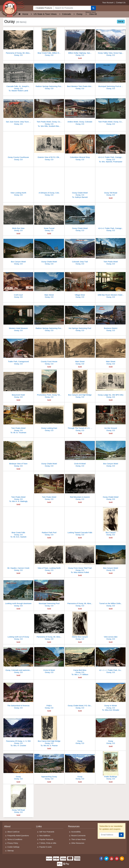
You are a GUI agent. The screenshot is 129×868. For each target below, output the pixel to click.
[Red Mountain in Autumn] (80, 486)
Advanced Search (91, 12)
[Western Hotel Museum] (18, 318)
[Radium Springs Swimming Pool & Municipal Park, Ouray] (49, 76)
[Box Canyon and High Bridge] (80, 384)
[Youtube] (112, 858)
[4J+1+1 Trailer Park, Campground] (111, 148)
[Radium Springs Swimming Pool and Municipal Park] (49, 318)
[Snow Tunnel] (49, 218)
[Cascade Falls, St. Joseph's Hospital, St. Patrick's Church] (18, 77)
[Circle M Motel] (80, 453)
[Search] (93, 8)
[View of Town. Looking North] (49, 557)
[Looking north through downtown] (18, 593)
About (7, 826)
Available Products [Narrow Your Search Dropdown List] (43, 8)
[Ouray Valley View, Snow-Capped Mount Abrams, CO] (111, 42)
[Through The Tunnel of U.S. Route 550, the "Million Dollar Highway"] (80, 417)
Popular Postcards (46, 839)
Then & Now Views (79, 839)
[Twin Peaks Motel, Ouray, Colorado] (49, 112)
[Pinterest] (117, 858)
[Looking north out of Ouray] (18, 626)
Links (39, 826)
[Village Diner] (80, 284)
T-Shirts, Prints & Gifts (48, 843)
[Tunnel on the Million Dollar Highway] (111, 593)
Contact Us (121, 3)
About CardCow (13, 832)
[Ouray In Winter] (111, 696)
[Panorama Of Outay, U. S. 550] (18, 731)
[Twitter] (106, 858)
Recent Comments (78, 836)
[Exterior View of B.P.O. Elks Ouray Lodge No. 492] (49, 147)
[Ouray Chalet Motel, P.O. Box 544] (80, 695)
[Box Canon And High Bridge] (49, 731)
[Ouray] (80, 730)
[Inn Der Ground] (111, 417)
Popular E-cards (45, 847)
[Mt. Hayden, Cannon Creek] (18, 557)
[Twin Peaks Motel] (111, 251)
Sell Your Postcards (47, 832)
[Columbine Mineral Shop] (80, 147)
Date (120, 22)
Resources (74, 826)
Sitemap (11, 851)
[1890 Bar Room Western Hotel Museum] (111, 284)
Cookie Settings (13, 847)
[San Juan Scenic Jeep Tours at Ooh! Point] (18, 111)
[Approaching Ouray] (49, 766)
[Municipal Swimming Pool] (49, 593)
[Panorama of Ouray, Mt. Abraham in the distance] (18, 42)
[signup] (121, 835)
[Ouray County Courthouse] (18, 147)
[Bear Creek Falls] (18, 523)
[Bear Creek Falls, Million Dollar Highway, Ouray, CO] (49, 42)
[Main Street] (49, 284)
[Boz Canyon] (111, 522)
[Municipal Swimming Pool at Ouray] (111, 76)
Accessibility (76, 832)
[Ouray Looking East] (49, 417)
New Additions (45, 836)
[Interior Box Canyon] (80, 626)
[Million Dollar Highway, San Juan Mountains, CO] (80, 42)
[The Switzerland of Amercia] (18, 695)
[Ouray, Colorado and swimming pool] (18, 659)
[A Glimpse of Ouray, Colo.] (49, 182)
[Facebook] (101, 858)
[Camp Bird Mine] (80, 661)
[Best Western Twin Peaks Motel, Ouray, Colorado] (80, 76)
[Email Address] (109, 835)
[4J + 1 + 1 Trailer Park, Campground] (111, 659)
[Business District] (111, 318)
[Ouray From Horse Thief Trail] (80, 558)
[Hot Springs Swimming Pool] (80, 318)
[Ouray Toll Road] (111, 182)
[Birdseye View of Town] (18, 453)
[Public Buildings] (111, 766)
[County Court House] (49, 351)
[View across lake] (111, 626)
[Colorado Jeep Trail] (80, 251)
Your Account (108, 3)
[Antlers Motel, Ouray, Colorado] (80, 111)
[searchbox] (72, 8)
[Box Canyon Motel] (18, 251)
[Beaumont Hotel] (18, 384)
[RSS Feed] (122, 858)
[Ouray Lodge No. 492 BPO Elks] (111, 384)
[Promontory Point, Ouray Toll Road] (49, 384)
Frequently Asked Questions (18, 836)
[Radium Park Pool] (49, 522)
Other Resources (78, 843)
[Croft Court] (18, 284)
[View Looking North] (18, 182)
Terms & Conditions (15, 839)
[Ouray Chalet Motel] (80, 183)
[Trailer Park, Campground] (18, 351)
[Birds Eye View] (18, 218)
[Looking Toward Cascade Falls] (80, 522)
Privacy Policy (13, 843)
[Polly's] (49, 695)
